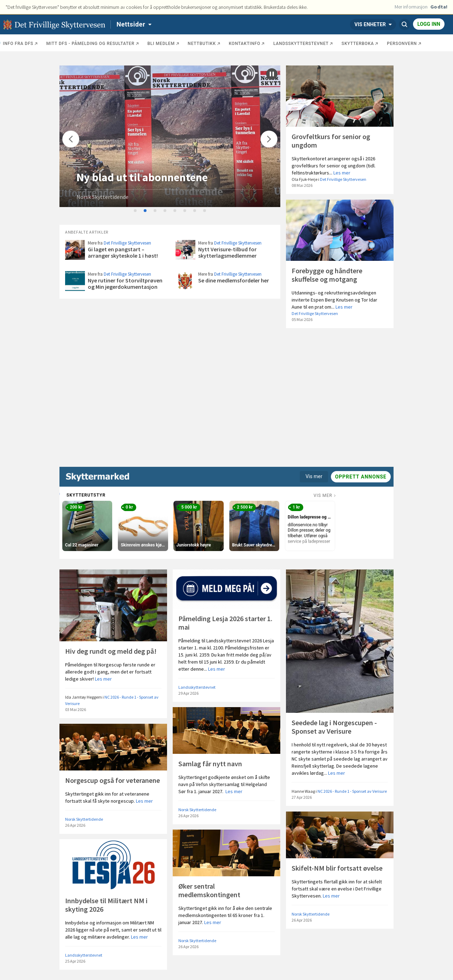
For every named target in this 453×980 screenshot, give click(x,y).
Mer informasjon (411, 7)
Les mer (342, 173)
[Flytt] (71, 139)
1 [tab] (136, 211)
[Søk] (405, 24)
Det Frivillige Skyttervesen (343, 179)
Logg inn (429, 24)
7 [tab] (195, 211)
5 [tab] (175, 211)
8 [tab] (205, 211)
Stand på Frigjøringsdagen (142, 177)
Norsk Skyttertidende (102, 197)
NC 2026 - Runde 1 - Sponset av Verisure (352, 791)
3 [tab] (155, 211)
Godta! (439, 7)
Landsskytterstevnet (197, 687)
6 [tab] (185, 211)
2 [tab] (145, 211)
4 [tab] (165, 211)
